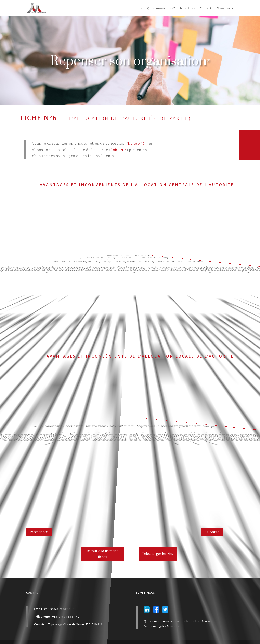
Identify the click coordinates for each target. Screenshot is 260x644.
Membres (223, 8)
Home (138, 8)
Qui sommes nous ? (161, 8)
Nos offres (187, 8)
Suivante (212, 532)
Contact (206, 8)
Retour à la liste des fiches (102, 554)
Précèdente (39, 532)
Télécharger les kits (158, 553)
